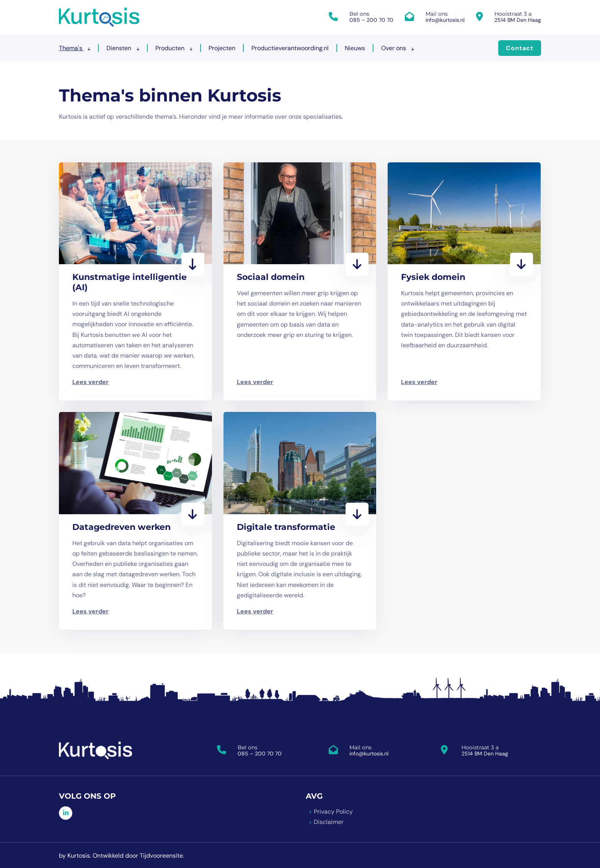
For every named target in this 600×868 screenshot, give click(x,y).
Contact (520, 48)
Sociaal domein (271, 277)
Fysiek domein (433, 277)
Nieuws (355, 48)
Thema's (75, 48)
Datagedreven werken (121, 527)
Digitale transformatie (286, 527)
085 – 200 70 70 (371, 20)
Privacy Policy (333, 811)
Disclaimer (329, 821)
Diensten (123, 48)
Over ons (398, 48)
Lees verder (90, 382)
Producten (174, 48)
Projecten (222, 48)
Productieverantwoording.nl (290, 48)
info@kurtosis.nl (445, 20)
